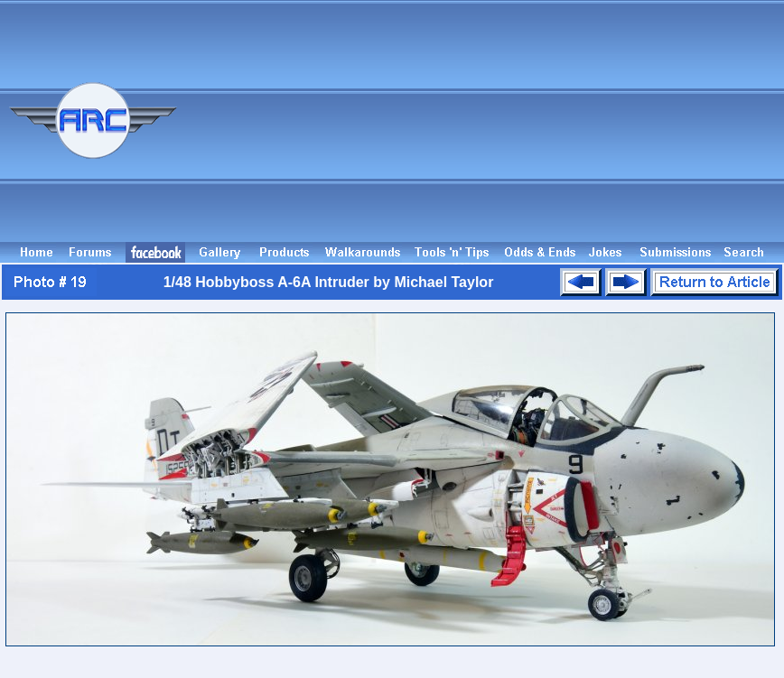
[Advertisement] (639, 129)
